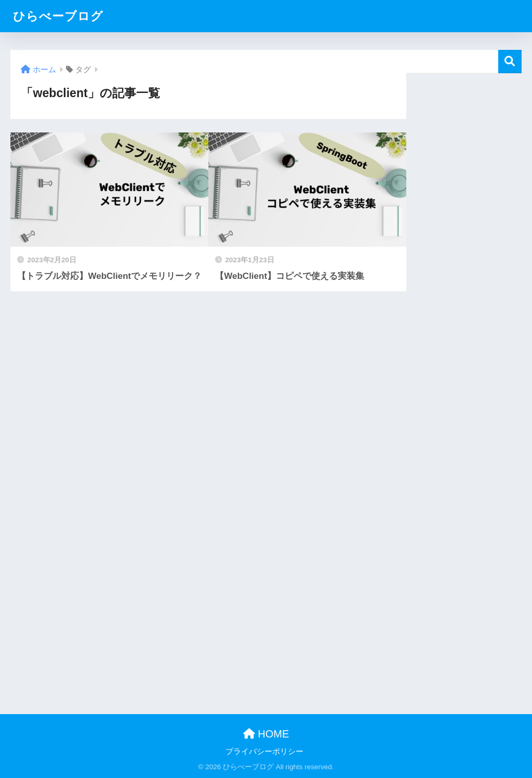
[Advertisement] (464, 229)
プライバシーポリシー (264, 752)
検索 (510, 62)
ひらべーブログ (58, 16)
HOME (266, 734)
